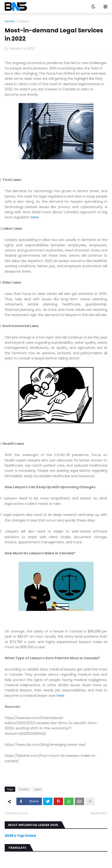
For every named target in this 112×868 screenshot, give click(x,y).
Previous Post (17, 813)
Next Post (98, 813)
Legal (38, 789)
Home (9, 21)
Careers (23, 21)
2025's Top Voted (20, 836)
